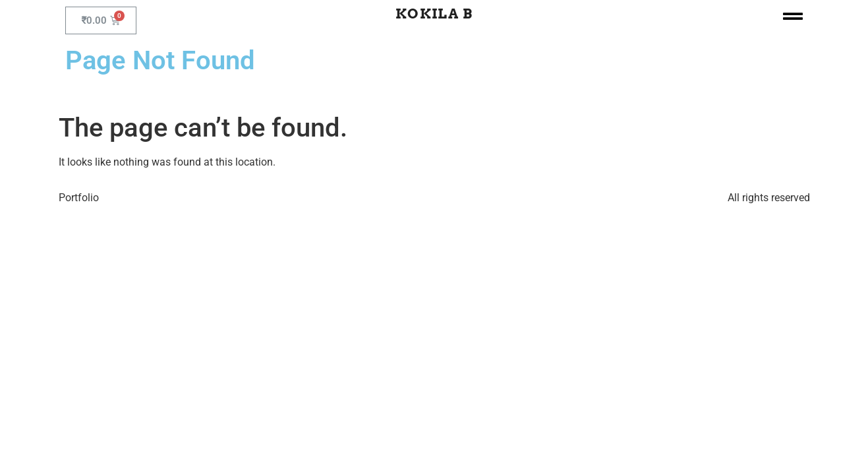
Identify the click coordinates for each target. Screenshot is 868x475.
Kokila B (434, 14)
